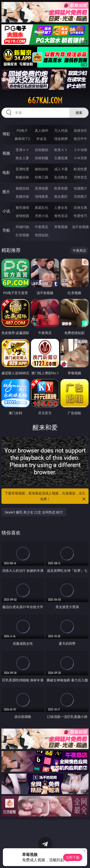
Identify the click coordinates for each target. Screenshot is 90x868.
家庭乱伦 (42, 207)
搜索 (79, 113)
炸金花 (42, 139)
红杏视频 (22, 235)
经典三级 (42, 177)
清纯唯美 (42, 196)
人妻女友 (61, 207)
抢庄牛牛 (80, 139)
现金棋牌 (61, 139)
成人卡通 (61, 169)
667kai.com (45, 100)
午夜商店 (42, 227)
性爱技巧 (80, 216)
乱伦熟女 (61, 177)
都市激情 (22, 207)
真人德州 (42, 130)
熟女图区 (61, 196)
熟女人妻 (22, 158)
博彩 (6, 134)
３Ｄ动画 (80, 150)
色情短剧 (42, 235)
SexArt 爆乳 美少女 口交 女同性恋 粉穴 (34, 512)
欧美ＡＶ (61, 150)
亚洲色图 (42, 188)
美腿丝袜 (22, 196)
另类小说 (42, 216)
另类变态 (80, 177)
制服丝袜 (22, 177)
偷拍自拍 (42, 169)
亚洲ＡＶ (22, 150)
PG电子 (22, 130)
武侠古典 (80, 207)
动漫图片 (80, 188)
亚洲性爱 (22, 169)
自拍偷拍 (42, 150)
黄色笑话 (61, 216)
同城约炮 (22, 227)
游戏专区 (80, 130)
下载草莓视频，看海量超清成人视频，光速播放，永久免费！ (46, 496)
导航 (6, 230)
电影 (6, 172)
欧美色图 (61, 188)
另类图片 (80, 196)
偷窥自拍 (22, 188)
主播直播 (61, 158)
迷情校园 (22, 216)
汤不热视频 (80, 227)
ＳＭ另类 (80, 158)
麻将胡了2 (22, 139)
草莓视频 (61, 227)
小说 (6, 211)
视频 (6, 153)
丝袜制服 (42, 158)
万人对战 (61, 130)
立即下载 (73, 857)
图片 (6, 192)
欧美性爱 (80, 169)
